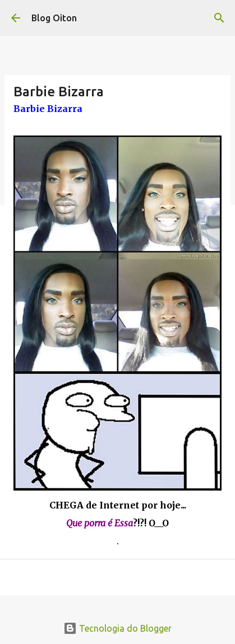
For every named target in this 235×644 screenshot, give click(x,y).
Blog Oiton (54, 18)
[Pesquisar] (219, 18)
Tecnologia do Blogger (117, 628)
